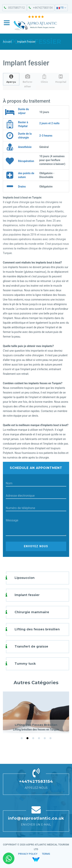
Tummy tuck (25, 664)
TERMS (46, 854)
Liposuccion (25, 578)
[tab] (11, 79)
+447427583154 (41, 8)
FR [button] (61, 8)
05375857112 (14, 8)
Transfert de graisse (31, 646)
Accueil (7, 42)
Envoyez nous (36, 546)
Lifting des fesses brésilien (37, 629)
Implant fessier (27, 595)
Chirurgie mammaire (32, 612)
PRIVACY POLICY (28, 854)
